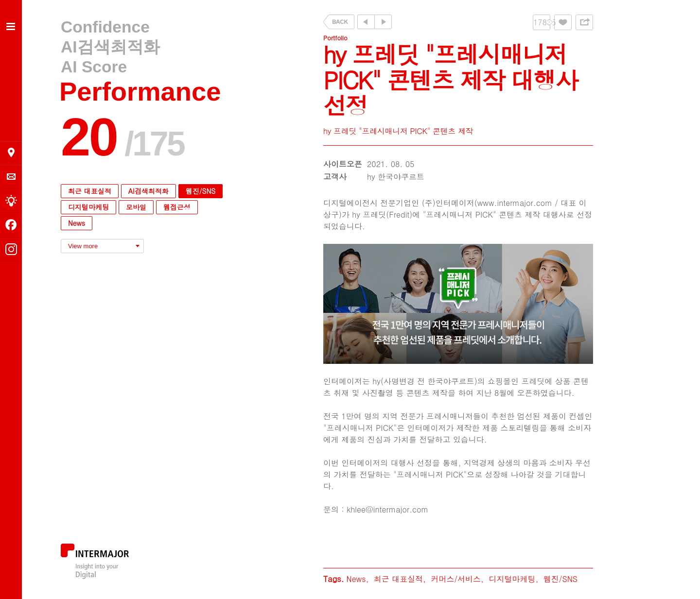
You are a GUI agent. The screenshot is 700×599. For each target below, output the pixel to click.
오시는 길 (11, 153)
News (77, 223)
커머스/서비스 (456, 579)
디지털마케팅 (88, 207)
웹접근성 (177, 207)
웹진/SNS (201, 191)
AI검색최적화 (110, 47)
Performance (140, 92)
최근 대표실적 (90, 191)
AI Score (94, 67)
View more (83, 246)
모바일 (136, 207)
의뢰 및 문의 (11, 177)
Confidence (105, 27)
